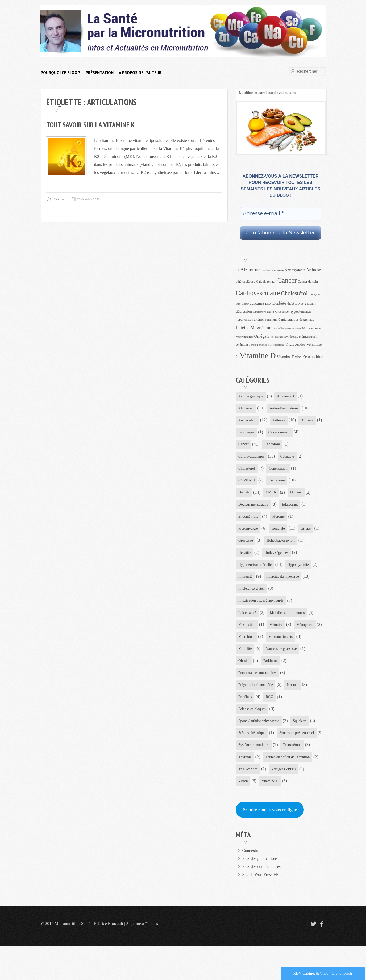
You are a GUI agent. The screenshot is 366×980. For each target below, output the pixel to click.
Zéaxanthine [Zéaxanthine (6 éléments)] (313, 357)
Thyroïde (245, 790)
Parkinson (246, 691)
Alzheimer (246, 409)
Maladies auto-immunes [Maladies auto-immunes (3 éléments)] (287, 328)
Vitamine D (271, 814)
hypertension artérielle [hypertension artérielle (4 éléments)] (251, 320)
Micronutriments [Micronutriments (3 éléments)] (312, 328)
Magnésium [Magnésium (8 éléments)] (262, 328)
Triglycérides (248, 802)
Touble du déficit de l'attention (289, 790)
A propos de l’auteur (140, 72)
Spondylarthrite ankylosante (259, 741)
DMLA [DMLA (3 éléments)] (311, 304)
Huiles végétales (251, 568)
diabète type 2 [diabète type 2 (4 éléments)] (297, 304)
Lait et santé (247, 630)
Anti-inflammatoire (285, 409)
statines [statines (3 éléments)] (279, 337)
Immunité (281, 581)
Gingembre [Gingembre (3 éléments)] (259, 312)
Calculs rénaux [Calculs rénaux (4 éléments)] (266, 282)
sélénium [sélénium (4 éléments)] (242, 345)
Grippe (273, 544)
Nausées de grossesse (254, 679)
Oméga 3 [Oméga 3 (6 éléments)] (262, 336)
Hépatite (287, 556)
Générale (245, 544)
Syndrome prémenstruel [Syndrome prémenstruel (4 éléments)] (300, 337)
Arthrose (280, 421)
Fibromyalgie (275, 531)
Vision (243, 814)
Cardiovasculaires (281, 458)
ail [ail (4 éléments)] (237, 270)
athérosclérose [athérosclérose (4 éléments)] (245, 282)
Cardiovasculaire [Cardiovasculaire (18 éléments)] (258, 293)
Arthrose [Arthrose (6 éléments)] (313, 270)
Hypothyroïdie (249, 581)
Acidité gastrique (251, 396)
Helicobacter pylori (253, 556)
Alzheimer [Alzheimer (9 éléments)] (251, 269)
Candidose (246, 458)
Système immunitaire (254, 777)
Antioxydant (248, 421)
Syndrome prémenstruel (256, 765)
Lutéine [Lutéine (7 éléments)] (242, 328)
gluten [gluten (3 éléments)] (270, 312)
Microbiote (278, 654)
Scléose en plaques (252, 728)
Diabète (277, 495)
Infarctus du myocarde (255, 593)
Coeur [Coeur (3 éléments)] (245, 304)
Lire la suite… (207, 172)
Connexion (252, 884)
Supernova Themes (143, 957)
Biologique (273, 433)
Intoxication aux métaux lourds (262, 617)
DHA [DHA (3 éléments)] (268, 304)
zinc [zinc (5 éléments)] (298, 357)
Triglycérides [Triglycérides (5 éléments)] (295, 344)
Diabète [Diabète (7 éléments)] (279, 303)
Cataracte (245, 470)
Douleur (244, 507)
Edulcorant (246, 519)
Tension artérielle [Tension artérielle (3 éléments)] (259, 345)
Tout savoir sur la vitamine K (91, 125)
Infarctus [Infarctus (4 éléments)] (287, 320)
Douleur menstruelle (280, 507)
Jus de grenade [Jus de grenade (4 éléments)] (304, 320)
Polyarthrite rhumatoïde (256, 704)
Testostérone (294, 777)
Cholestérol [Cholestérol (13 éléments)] (294, 293)
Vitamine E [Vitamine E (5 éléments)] (286, 357)
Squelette (301, 741)
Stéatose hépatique (252, 753)
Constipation (248, 482)
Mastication (247, 642)
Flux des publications (261, 892)
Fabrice (59, 199)
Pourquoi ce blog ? (61, 72)
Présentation (100, 72)
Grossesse (300, 544)
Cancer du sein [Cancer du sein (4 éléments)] (308, 282)
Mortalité (284, 667)
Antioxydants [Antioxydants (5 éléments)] (295, 270)
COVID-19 (280, 482)
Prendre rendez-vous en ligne (271, 843)
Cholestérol (275, 470)
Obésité (290, 679)
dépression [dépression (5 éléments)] (244, 311)
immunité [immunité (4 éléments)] (274, 320)
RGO (270, 716)
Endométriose (279, 519)
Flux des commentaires (262, 900)
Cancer (280, 445)
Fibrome (245, 531)
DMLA (304, 495)
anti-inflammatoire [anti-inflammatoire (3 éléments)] (273, 270)
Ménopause (247, 654)
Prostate (294, 704)
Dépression (247, 495)
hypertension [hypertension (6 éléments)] (300, 311)
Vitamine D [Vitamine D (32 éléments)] (258, 355)
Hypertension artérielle (294, 568)
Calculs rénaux (249, 445)
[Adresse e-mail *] (280, 214)
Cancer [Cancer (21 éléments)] (287, 280)
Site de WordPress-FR (261, 908)
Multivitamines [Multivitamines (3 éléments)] (244, 337)
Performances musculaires (287, 691)
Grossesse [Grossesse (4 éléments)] (282, 312)
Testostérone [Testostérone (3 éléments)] (277, 345)
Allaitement (287, 396)
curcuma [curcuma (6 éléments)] (257, 303)
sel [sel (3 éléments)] (272, 337)
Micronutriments (251, 667)
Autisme (245, 433)
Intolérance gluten (252, 605)
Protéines (245, 716)
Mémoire (277, 642)
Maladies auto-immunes (288, 630)
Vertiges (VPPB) (285, 802)
